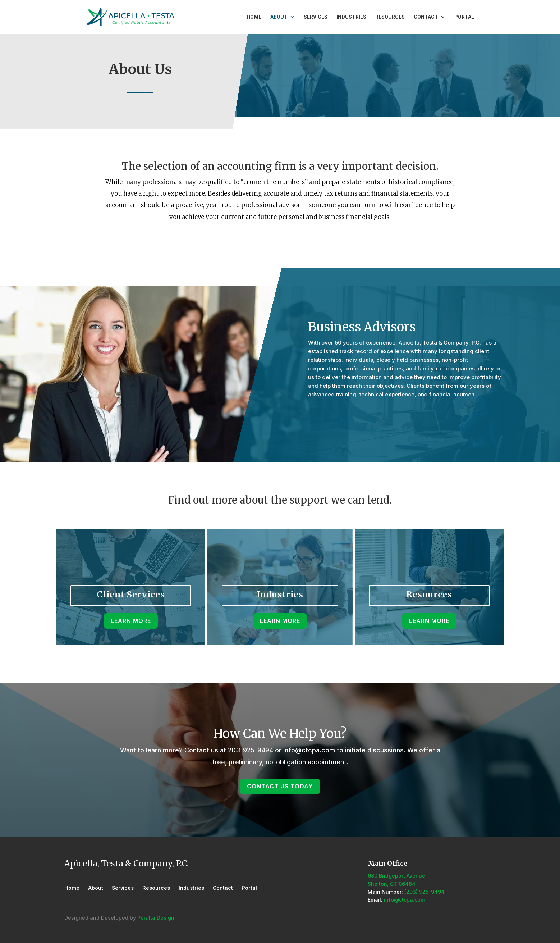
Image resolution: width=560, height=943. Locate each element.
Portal (464, 17)
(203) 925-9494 (424, 892)
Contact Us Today (348, 415)
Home (254, 17)
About (279, 17)
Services (316, 17)
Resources (390, 17)
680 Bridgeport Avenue (396, 876)
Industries (351, 17)
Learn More (280, 241)
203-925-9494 (251, 750)
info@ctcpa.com (309, 750)
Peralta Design (156, 918)
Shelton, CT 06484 (392, 884)
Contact (426, 17)
